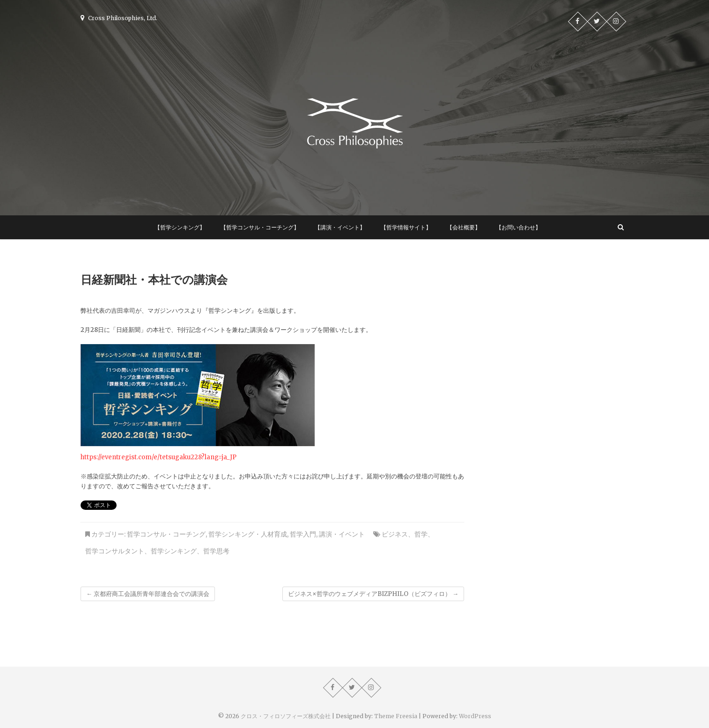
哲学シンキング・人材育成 (248, 534)
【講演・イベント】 (340, 227)
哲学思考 (216, 551)
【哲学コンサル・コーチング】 (260, 227)
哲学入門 (303, 534)
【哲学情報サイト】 (406, 227)
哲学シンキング (174, 551)
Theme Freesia (396, 716)
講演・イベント (342, 534)
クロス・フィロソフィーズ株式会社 (286, 716)
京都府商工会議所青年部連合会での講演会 (148, 594)
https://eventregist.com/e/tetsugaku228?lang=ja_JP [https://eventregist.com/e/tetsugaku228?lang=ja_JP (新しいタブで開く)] (159, 457)
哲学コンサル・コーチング (166, 534)
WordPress (475, 716)
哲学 (421, 534)
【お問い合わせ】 (518, 227)
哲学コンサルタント (115, 551)
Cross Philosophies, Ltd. (119, 18)
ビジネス (395, 534)
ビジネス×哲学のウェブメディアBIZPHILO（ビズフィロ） (373, 594)
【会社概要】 (464, 227)
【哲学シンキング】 (180, 227)
